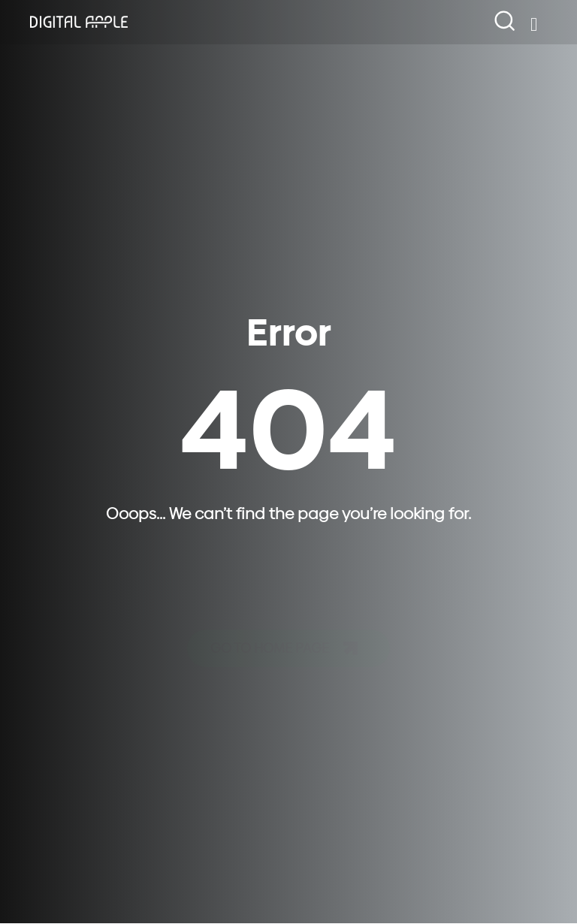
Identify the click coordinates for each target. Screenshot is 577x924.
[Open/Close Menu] (534, 24)
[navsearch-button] (506, 22)
